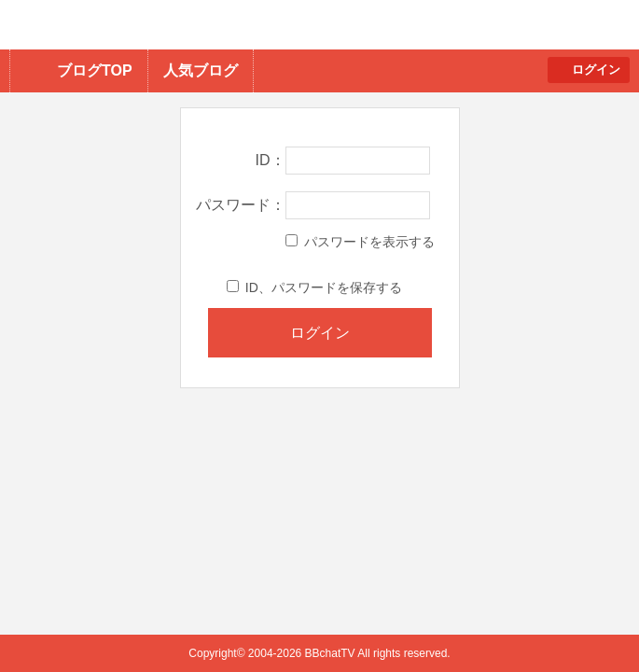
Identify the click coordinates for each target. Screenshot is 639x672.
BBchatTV (266, 25)
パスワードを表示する (360, 242)
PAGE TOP (588, 621)
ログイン (596, 70)
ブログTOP (95, 70)
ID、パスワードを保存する (314, 287)
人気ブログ (201, 70)
